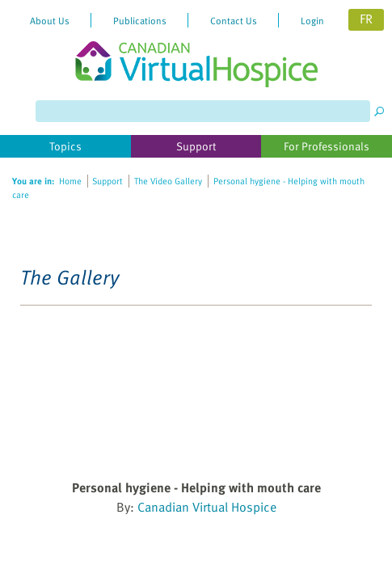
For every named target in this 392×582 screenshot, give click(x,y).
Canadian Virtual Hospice (207, 507)
